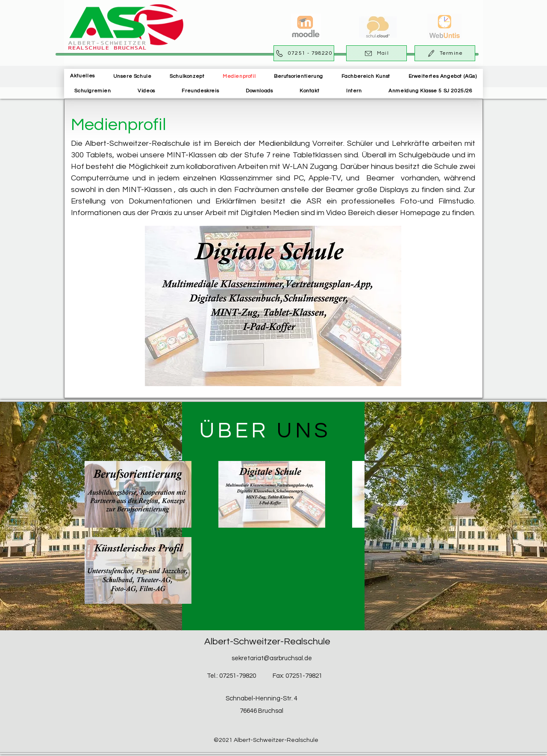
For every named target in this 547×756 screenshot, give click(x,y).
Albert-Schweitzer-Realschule (267, 642)
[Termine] (445, 53)
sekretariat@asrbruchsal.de (272, 658)
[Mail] (376, 53)
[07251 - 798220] (304, 53)
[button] (132, 76)
